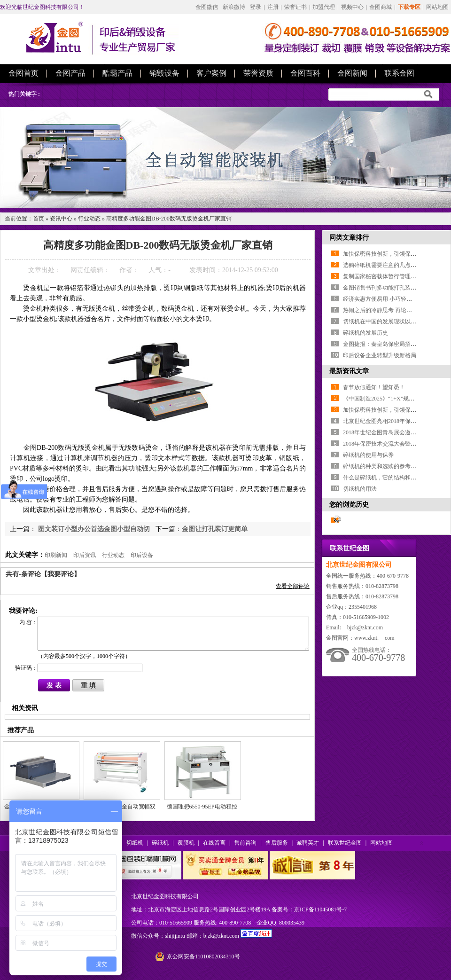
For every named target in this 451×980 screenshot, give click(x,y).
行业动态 (89, 219)
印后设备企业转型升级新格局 (380, 355)
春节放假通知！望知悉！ (374, 387)
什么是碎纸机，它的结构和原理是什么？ (394, 478)
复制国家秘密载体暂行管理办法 (382, 276)
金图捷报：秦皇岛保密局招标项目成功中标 (397, 344)
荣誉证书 (295, 7)
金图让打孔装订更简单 (215, 529)
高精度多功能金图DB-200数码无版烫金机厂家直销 (169, 219)
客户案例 (211, 73)
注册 (273, 7)
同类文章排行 (349, 238)
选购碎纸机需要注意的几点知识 (382, 265)
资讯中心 (61, 219)
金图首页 (23, 73)
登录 (256, 7)
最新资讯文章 (349, 371)
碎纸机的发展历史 (365, 333)
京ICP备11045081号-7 (320, 909)
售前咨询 (245, 843)
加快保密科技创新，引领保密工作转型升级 (397, 254)
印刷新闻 (56, 555)
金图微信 (207, 7)
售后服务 (277, 843)
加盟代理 (324, 7)
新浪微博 (234, 7)
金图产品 (70, 73)
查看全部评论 (293, 586)
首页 (39, 219)
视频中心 (352, 7)
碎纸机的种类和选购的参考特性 (382, 466)
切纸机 (135, 843)
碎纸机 (160, 843)
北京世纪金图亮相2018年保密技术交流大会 (397, 421)
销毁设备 (164, 73)
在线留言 (214, 843)
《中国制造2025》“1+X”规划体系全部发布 (396, 399)
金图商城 (381, 7)
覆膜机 (186, 843)
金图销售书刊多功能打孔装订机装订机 (391, 288)
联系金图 (399, 73)
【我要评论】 (61, 574)
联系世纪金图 (345, 843)
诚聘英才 (308, 843)
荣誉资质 (258, 73)
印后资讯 (85, 555)
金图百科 (305, 73)
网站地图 (437, 7)
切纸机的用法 (360, 489)
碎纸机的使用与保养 (368, 455)
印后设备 (142, 555)
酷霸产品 (117, 73)
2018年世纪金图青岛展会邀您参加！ (388, 432)
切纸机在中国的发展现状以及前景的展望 (394, 321)
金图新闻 (352, 73)
